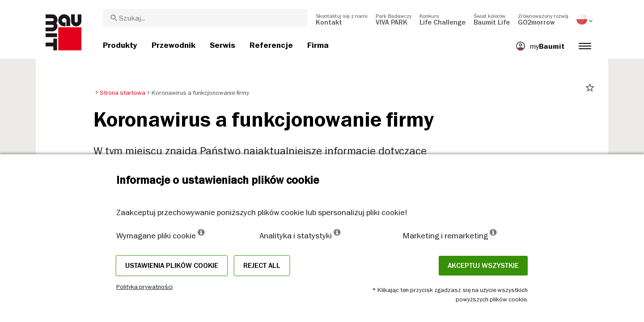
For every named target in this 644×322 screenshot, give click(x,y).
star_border (590, 88)
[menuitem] (342, 19)
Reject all (262, 266)
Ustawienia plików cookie (172, 266)
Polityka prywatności (144, 287)
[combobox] (205, 18)
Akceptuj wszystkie (483, 266)
